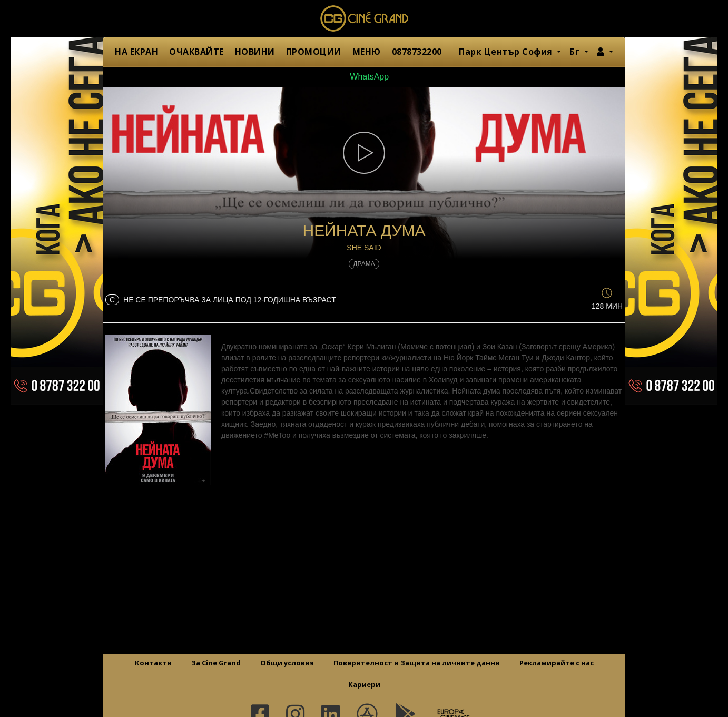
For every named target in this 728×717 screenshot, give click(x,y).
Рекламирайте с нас (557, 663)
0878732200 (417, 52)
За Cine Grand (216, 663)
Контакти (153, 663)
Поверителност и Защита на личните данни (417, 663)
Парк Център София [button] (507, 52)
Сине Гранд (364, 18)
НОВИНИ (255, 52)
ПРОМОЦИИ (314, 52)
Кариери (364, 684)
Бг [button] (576, 52)
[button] (605, 52)
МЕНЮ (367, 52)
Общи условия (287, 663)
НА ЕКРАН (136, 52)
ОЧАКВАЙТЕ (196, 52)
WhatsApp (364, 77)
